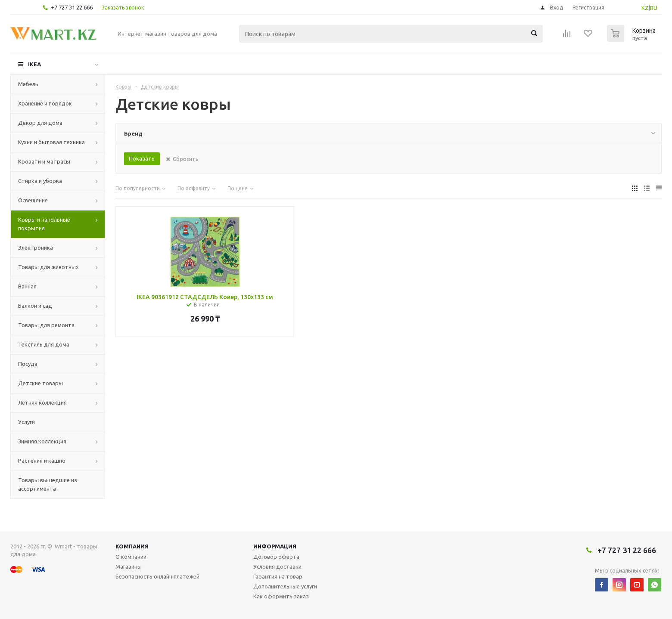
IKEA (34, 64)
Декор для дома (40, 123)
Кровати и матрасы (44, 161)
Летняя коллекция (42, 402)
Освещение (33, 200)
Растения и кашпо (42, 461)
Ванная (27, 286)
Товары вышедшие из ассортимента (48, 484)
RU (654, 8)
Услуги (26, 422)
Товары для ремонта (46, 325)
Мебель (28, 84)
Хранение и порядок (45, 103)
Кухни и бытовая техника (51, 142)
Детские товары (40, 383)
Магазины (129, 566)
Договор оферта (276, 557)
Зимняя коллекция (42, 441)
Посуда (28, 364)
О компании (131, 557)
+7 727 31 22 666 (72, 7)
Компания (132, 546)
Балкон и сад (35, 306)
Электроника (36, 248)
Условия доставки (277, 566)
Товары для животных (48, 267)
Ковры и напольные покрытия (44, 224)
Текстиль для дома (44, 344)
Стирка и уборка (40, 181)
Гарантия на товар (278, 576)
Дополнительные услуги (285, 586)
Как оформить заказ (281, 596)
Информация (275, 546)
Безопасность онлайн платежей (157, 576)
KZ (645, 8)
